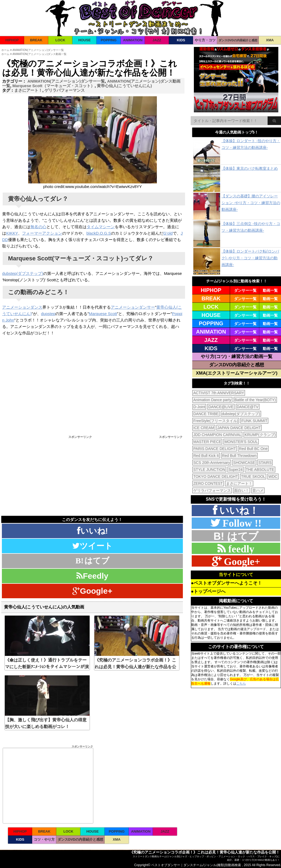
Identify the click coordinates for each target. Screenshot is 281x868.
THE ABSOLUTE (260, 470)
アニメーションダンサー (133, 307)
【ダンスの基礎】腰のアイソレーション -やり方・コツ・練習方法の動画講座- (251, 203)
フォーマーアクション (42, 233)
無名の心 (38, 227)
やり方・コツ (205, 40)
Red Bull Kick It (206, 456)
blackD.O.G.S (99, 233)
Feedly (92, 576)
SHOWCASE (244, 463)
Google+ (92, 591)
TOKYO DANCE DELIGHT (216, 477)
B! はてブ (236, 536)
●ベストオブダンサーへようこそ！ (226, 583)
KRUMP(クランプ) (260, 435)
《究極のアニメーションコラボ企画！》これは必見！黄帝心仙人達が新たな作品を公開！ (135, 667)
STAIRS (265, 463)
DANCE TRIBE (206, 414)
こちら (241, 684)
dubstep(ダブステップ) (23, 273)
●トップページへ (208, 591)
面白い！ (242, 490)
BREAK (36, 40)
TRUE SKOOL (253, 477)
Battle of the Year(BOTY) (255, 400)
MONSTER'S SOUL (241, 442)
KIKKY (12, 233)
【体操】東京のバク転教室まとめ (250, 168)
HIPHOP (12, 40)
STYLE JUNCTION (209, 470)
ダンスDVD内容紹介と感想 (237, 365)
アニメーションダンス (22, 307)
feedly (240, 549)
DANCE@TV (248, 407)
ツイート (92, 546)
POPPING (108, 40)
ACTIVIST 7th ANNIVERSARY (219, 393)
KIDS (181, 40)
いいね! (93, 531)
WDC (273, 477)
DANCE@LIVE (221, 407)
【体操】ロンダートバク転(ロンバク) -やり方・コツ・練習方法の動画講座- (250, 258)
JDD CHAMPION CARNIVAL (217, 435)
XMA (270, 40)
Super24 (236, 470)
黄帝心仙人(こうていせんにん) (124, 86)
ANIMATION (133, 40)
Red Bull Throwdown (239, 456)
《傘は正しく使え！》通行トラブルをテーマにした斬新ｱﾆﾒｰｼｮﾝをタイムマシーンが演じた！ (47, 667)
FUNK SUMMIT (254, 421)
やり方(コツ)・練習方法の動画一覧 (236, 357)
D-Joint (199, 407)
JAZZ (157, 40)
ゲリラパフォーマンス (65, 90)
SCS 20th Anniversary (212, 463)
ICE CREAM (204, 428)
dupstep (48, 314)
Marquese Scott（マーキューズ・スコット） (53, 86)
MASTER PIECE (207, 442)
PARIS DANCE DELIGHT (215, 449)
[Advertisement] (47, 476)
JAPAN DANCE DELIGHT (239, 428)
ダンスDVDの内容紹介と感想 (238, 40)
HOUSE (84, 40)
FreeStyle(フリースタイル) (216, 421)
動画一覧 (270, 290)
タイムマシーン (101, 227)
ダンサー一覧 (245, 290)
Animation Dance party (212, 400)
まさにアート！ (28, 90)
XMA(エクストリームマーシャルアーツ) (236, 373)
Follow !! (241, 523)
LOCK (60, 40)
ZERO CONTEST (208, 483)
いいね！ (238, 510)
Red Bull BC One (253, 449)
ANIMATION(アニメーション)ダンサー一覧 (66, 81)
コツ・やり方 (44, 839)
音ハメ (258, 490)
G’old (168, 233)
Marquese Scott (103, 314)
